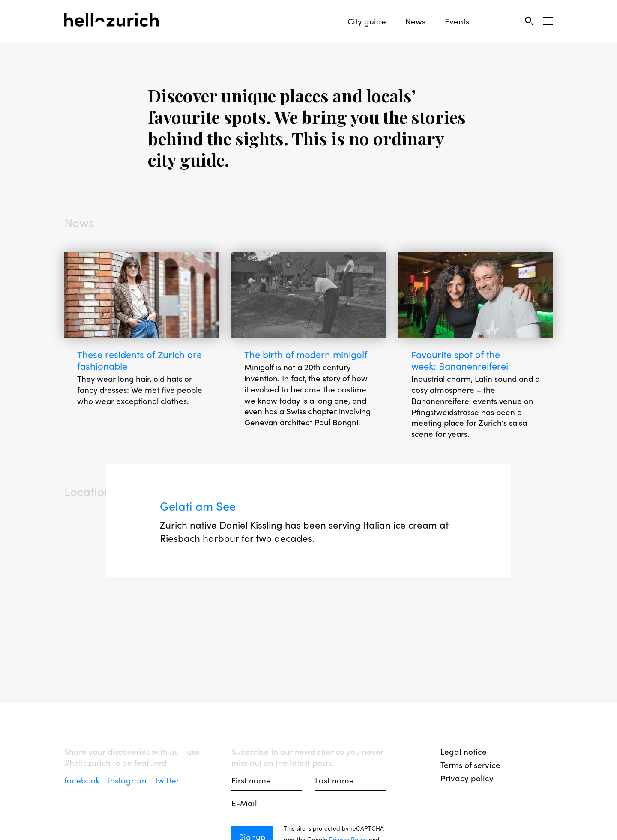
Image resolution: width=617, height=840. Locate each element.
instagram (128, 780)
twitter (167, 780)
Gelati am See (199, 506)
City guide (367, 21)
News (415, 21)
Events (457, 21)
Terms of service (470, 765)
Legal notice (464, 751)
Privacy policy (467, 778)
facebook (83, 780)
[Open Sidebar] (548, 21)
